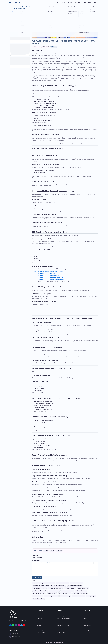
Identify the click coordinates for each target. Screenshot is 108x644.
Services (39, 616)
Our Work (84, 3)
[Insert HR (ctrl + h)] (38, 563)
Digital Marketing (60, 635)
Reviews (39, 623)
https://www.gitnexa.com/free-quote (70, 545)
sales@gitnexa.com (15, 636)
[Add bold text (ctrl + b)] (33, 563)
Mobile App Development (62, 614)
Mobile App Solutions (89, 630)
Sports (85, 635)
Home (11, 7)
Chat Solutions (87, 632)
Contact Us (95, 3)
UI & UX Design (60, 621)
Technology (39, 618)
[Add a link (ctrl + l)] (41, 563)
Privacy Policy (40, 630)
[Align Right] (62, 563)
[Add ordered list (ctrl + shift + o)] (53, 563)
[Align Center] (60, 563)
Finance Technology (89, 616)
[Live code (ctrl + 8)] (93, 563)
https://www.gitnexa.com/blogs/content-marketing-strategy (49, 272)
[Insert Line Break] (63, 563)
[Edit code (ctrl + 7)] (92, 563)
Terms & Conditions (41, 632)
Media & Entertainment (89, 623)
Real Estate (86, 637)
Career (38, 621)
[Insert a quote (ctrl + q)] (43, 563)
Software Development (62, 623)
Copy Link (59, 551)
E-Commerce (87, 621)
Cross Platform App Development (64, 618)
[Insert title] (39, 563)
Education (86, 618)
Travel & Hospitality (88, 628)
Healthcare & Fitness (89, 614)
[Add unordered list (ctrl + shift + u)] (51, 563)
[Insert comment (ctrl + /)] (48, 563)
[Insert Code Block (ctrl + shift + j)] (46, 563)
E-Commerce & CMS (61, 630)
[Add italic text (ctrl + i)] (35, 563)
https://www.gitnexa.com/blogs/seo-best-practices (47, 274)
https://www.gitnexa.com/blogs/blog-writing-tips (46, 275)
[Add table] (49, 563)
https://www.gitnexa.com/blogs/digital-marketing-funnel (48, 277)
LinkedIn (52, 551)
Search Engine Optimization (63, 625)
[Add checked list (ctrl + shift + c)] (54, 563)
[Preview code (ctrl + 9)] (95, 563)
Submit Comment (37, 577)
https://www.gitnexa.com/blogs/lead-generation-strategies (49, 279)
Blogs (90, 3)
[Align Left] (58, 563)
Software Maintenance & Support (64, 628)
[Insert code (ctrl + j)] (44, 563)
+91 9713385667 (15, 634)
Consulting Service (61, 632)
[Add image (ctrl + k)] (56, 563)
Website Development (61, 616)
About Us (39, 614)
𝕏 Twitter (46, 551)
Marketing (18, 7)
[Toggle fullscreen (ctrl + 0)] (97, 563)
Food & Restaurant (88, 625)
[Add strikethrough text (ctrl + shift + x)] (36, 563)
